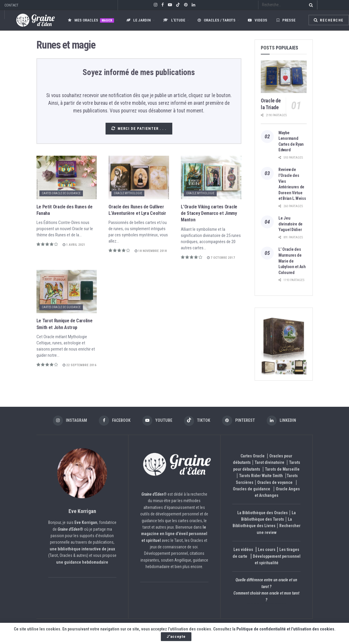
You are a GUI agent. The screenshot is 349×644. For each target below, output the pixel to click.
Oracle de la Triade (271, 104)
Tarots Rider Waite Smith (261, 476)
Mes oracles (91, 20)
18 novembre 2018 (151, 251)
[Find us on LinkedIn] (284, 421)
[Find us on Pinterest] (240, 421)
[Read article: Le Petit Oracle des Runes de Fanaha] (67, 177)
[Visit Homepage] (30, 20)
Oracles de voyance (275, 483)
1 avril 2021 (74, 245)
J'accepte (176, 636)
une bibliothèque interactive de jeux (82, 549)
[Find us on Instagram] (67, 421)
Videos (258, 20)
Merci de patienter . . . (138, 128)
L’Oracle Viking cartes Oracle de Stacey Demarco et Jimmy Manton (209, 213)
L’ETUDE (174, 20)
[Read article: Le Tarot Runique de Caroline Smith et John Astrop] (67, 292)
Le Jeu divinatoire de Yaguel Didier (290, 224)
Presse (286, 20)
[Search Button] (310, 5)
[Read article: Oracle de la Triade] (284, 77)
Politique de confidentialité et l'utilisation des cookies (285, 629)
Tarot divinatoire (269, 463)
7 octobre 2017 (221, 258)
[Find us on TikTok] (178, 5)
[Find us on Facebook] (113, 421)
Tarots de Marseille (282, 469)
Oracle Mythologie (128, 193)
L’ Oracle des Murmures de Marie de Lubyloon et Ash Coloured (292, 261)
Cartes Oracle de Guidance (61, 193)
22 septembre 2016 (80, 365)
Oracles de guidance (252, 489)
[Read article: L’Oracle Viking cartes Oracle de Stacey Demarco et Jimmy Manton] (211, 177)
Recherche (329, 20)
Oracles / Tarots (217, 20)
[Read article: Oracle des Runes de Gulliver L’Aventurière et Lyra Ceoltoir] (139, 177)
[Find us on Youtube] (157, 421)
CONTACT (11, 5)
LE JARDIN (139, 20)
